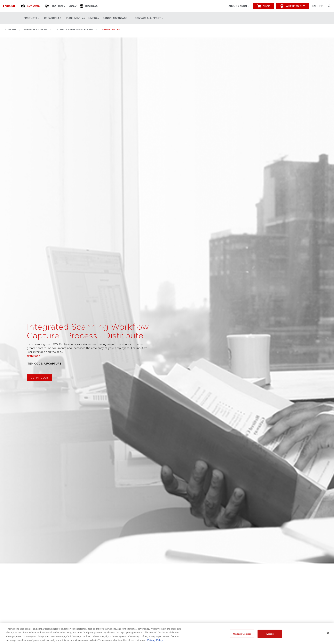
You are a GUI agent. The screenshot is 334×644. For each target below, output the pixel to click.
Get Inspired (96, 18)
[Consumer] (34, 6)
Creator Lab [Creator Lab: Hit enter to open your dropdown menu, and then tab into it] (53, 18)
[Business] (95, 6)
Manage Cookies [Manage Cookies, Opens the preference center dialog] (242, 634)
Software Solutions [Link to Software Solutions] (36, 30)
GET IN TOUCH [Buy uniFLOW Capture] (39, 390)
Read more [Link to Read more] (33, 368)
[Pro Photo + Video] (65, 6)
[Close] (328, 633)
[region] (167, 633)
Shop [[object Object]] (263, 6)
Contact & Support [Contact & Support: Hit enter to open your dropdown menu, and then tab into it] (154, 18)
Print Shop (76, 18)
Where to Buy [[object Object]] (292, 6)
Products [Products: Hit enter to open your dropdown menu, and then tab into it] (30, 18)
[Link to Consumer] (9, 6)
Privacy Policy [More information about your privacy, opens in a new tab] (155, 640)
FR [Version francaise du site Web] (321, 6)
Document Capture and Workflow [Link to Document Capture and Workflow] (74, 30)
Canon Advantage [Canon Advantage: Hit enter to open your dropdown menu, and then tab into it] (121, 18)
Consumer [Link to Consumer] (11, 30)
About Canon (238, 6)
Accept (270, 634)
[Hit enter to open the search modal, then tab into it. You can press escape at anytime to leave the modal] (329, 6)
